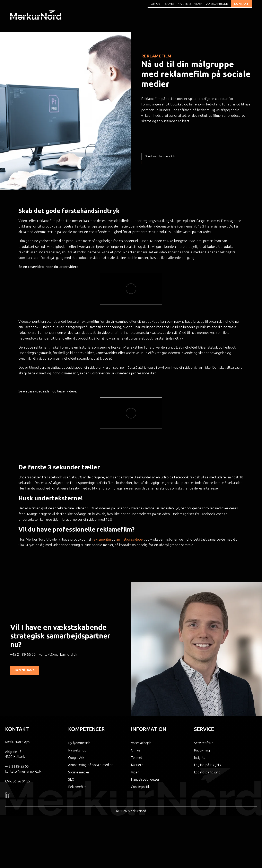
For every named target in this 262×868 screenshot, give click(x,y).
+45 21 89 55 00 (23, 654)
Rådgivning (202, 750)
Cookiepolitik (140, 787)
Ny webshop (77, 750)
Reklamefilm (77, 787)
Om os (155, 4)
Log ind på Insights (207, 765)
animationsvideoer (130, 539)
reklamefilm (102, 539)
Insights (200, 758)
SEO (71, 779)
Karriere (184, 4)
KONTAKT (241, 4)
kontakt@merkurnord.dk (58, 654)
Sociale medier (79, 772)
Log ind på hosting (207, 772)
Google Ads (76, 758)
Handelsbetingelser (145, 779)
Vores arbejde (217, 4)
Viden (198, 4)
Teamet (169, 4)
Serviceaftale (204, 743)
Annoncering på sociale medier (90, 765)
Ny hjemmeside (79, 743)
